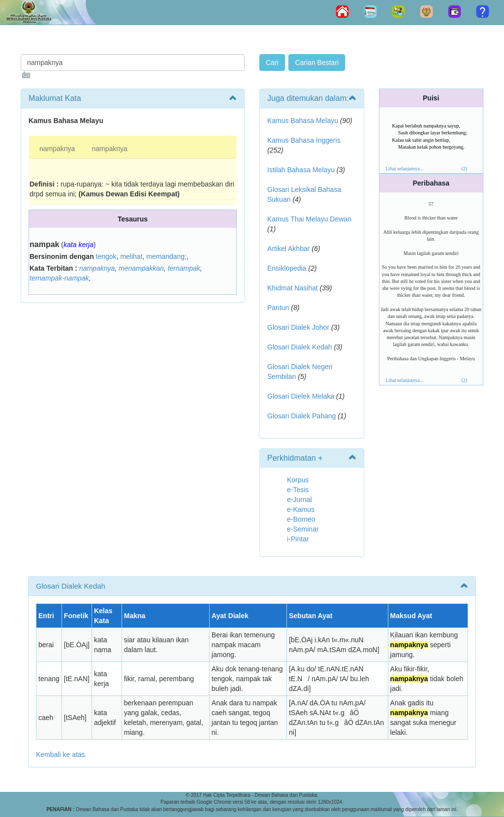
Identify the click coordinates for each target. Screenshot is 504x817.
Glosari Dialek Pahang (301, 416)
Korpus (298, 480)
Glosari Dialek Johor (298, 327)
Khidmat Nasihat (293, 288)
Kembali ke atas (61, 754)
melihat (131, 256)
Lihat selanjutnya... (405, 169)
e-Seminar (303, 529)
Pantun (278, 308)
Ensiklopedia (287, 268)
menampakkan (141, 268)
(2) (464, 169)
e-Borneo (301, 519)
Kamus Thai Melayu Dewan (309, 219)
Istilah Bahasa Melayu (301, 170)
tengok (106, 256)
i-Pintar (298, 539)
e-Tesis (298, 490)
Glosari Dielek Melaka (301, 396)
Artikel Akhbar (288, 249)
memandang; (166, 256)
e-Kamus (301, 509)
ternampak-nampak (59, 278)
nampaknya (57, 149)
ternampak (184, 268)
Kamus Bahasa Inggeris (304, 140)
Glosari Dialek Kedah (300, 347)
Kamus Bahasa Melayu (304, 121)
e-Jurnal (299, 500)
